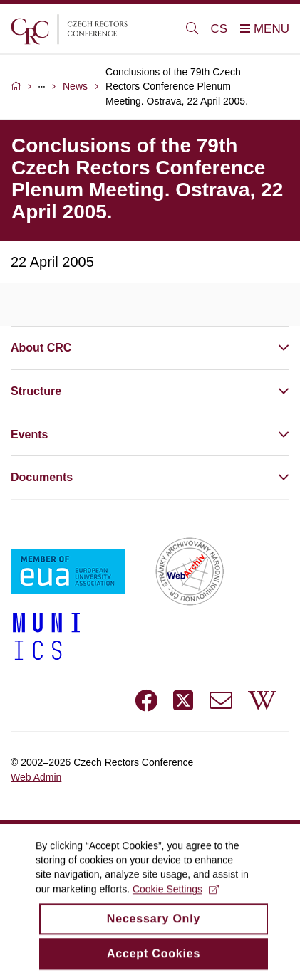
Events (29, 434)
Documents (42, 477)
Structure (36, 391)
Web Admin (36, 777)
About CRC (41, 348)
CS (219, 29)
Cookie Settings (176, 902)
